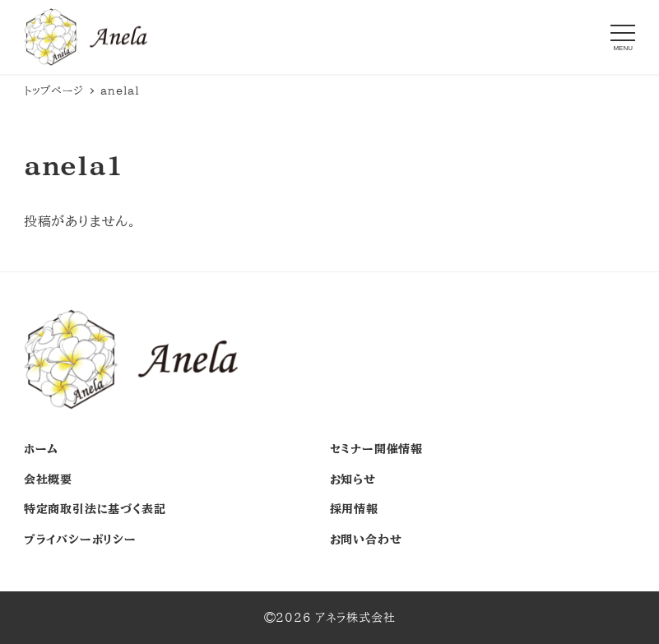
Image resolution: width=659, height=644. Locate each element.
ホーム (41, 449)
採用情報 (354, 509)
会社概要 (48, 480)
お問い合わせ (366, 540)
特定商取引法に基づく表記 (95, 509)
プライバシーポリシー (80, 540)
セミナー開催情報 (376, 449)
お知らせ (353, 480)
